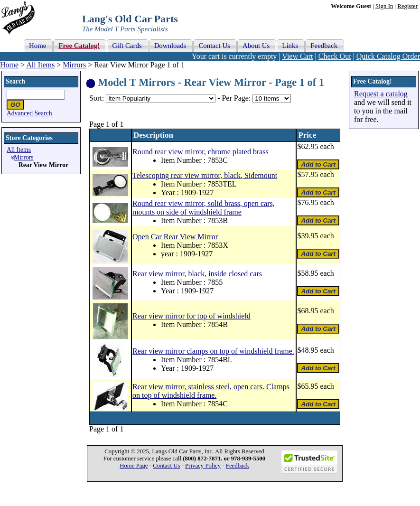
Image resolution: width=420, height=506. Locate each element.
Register (407, 6)
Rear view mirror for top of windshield (191, 316)
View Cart (297, 56)
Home (9, 65)
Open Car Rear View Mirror (175, 237)
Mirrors (74, 65)
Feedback (238, 466)
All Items (40, 65)
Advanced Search (29, 113)
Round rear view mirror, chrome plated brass (201, 152)
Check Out (335, 56)
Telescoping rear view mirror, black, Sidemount (205, 175)
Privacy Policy (203, 466)
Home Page (134, 466)
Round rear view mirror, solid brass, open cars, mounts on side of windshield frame (204, 208)
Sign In (384, 6)
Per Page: (237, 98)
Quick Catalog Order (388, 56)
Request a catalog (381, 94)
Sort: (97, 98)
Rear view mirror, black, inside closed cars (197, 274)
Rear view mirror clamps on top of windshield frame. (213, 351)
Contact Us (166, 466)
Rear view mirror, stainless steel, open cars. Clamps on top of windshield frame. (211, 391)
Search (15, 81)
